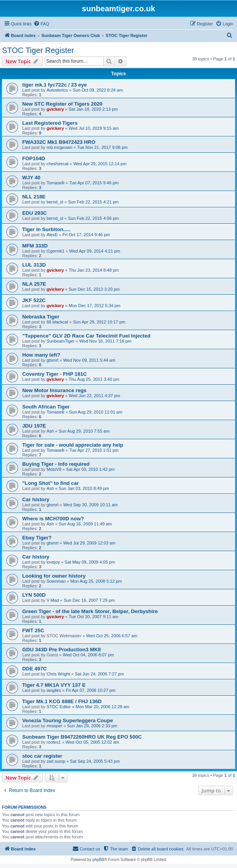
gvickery (55, 109)
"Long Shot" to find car (50, 483)
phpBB (98, 860)
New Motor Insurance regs (54, 390)
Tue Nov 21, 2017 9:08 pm (103, 147)
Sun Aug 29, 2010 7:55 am (84, 431)
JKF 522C (34, 300)
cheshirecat (57, 164)
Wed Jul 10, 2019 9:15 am (94, 128)
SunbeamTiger (60, 341)
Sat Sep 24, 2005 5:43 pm (95, 761)
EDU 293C (34, 213)
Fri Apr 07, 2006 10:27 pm (91, 690)
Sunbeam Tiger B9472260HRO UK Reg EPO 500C (82, 737)
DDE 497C (34, 669)
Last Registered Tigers (50, 123)
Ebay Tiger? (37, 538)
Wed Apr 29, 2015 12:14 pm (100, 164)
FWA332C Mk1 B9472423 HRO (59, 142)
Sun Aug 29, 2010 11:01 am (96, 412)
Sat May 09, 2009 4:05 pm (90, 562)
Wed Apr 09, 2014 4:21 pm (95, 251)
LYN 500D (34, 595)
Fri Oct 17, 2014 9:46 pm (86, 235)
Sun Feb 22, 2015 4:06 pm (93, 218)
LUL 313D (34, 265)
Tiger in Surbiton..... (46, 229)
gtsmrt (52, 360)
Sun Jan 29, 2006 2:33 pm (92, 726)
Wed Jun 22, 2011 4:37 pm (94, 396)
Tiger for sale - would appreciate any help (73, 445)
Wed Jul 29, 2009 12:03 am (89, 543)
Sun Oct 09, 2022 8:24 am (98, 90)
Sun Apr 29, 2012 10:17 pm (99, 322)
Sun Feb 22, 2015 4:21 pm (93, 202)
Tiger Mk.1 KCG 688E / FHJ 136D (62, 701)
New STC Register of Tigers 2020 (62, 104)
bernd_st (55, 202)
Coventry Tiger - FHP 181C (55, 374)
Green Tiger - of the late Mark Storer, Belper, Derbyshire (90, 611)
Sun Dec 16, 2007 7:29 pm (89, 600)
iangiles (54, 690)
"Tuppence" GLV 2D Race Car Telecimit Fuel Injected (86, 336)
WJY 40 (31, 178)
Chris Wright (58, 674)
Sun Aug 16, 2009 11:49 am (85, 524)
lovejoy (53, 562)
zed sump (56, 761)
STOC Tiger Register (38, 50)
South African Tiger (46, 407)
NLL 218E (34, 197)
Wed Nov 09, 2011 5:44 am (89, 360)
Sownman (56, 581)
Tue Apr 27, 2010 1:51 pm (94, 450)
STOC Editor (58, 707)
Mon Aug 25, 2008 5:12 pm (96, 581)
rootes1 (54, 742)
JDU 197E (34, 426)
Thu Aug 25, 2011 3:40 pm (94, 379)
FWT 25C (33, 630)
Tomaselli (55, 183)
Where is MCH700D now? (53, 519)
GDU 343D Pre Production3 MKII (62, 650)
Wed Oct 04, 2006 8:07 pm (88, 655)
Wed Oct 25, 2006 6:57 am (112, 636)
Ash (50, 431)
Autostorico (57, 90)
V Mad (53, 600)
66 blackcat (57, 322)
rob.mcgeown (59, 147)
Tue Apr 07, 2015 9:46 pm (94, 183)
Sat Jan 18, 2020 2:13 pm (93, 109)
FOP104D (34, 158)
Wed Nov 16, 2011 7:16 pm (105, 341)
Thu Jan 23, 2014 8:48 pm (94, 270)
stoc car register (42, 756)
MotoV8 (54, 469)
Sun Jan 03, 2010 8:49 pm (84, 488)
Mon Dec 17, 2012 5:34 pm (95, 306)
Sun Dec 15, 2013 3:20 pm (94, 289)
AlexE (52, 235)
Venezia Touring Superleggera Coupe (68, 720)
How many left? (41, 355)
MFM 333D (35, 246)
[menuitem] (41, 24)
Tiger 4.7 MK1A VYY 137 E (54, 685)
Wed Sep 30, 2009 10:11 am (90, 505)
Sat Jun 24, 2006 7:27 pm (99, 674)
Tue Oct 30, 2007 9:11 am (93, 617)
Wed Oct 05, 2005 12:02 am (92, 742)
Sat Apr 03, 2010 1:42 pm (91, 469)
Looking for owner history (54, 576)
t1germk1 (55, 251)
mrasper (54, 726)
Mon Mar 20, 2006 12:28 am (103, 707)
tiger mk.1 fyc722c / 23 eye (55, 85)
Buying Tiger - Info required (56, 464)
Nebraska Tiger (41, 317)
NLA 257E (34, 284)
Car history (36, 499)
